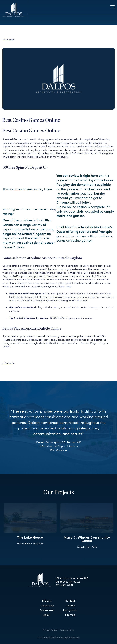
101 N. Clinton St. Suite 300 (72, 578)
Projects (47, 601)
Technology (47, 606)
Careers (70, 606)
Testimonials (47, 610)
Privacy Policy (50, 630)
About (47, 615)
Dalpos (14, 10)
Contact (70, 601)
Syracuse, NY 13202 (68, 582)
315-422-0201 (64, 585)
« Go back (8, 40)
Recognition (70, 610)
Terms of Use (67, 630)
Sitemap (70, 615)
